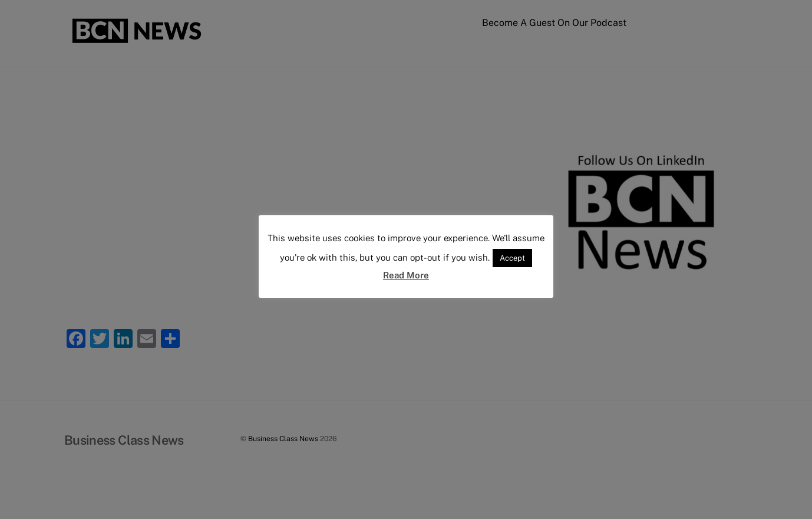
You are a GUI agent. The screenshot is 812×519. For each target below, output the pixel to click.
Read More (406, 275)
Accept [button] (512, 258)
